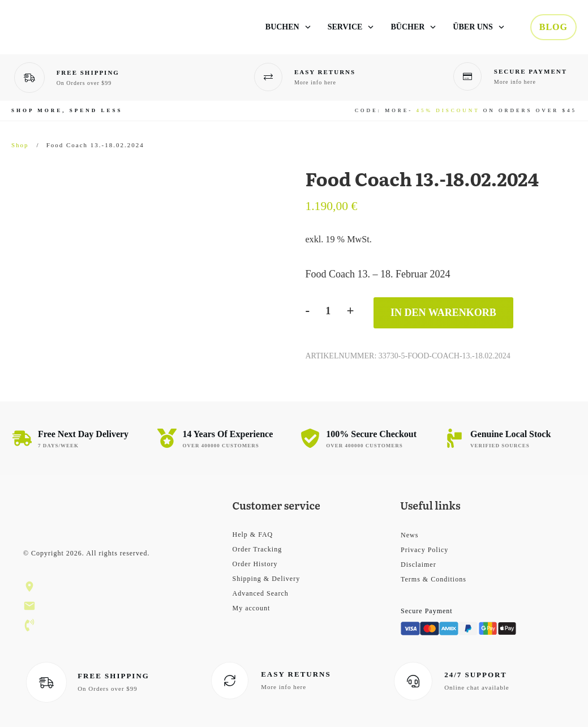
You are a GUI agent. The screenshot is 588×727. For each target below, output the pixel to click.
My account (251, 608)
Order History (255, 564)
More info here (315, 82)
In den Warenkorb (443, 313)
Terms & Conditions (434, 579)
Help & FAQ (252, 534)
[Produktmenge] (328, 311)
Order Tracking (257, 549)
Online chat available (477, 687)
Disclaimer (419, 565)
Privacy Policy (424, 550)
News (409, 535)
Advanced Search (260, 593)
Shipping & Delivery (266, 579)
